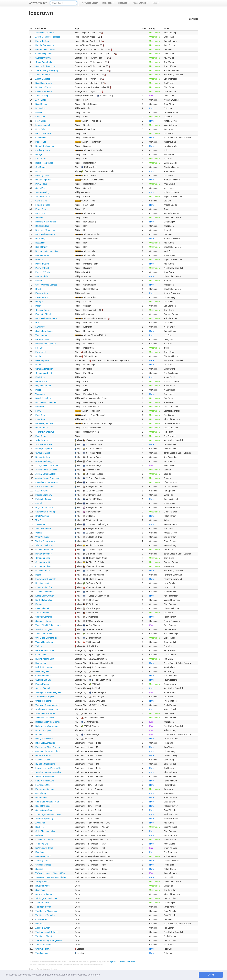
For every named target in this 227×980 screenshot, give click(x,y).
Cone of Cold (41, 201)
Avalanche (40, 823)
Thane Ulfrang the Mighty (47, 70)
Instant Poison (42, 297)
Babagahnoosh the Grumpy (48, 722)
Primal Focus (41, 184)
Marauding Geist (43, 671)
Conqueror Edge (43, 558)
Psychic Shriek (42, 276)
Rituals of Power (43, 886)
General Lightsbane (44, 54)
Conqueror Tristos (44, 566)
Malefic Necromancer (45, 667)
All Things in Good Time (46, 898)
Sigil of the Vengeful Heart (47, 802)
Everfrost (40, 924)
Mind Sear (40, 260)
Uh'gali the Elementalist (46, 638)
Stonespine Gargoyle (45, 697)
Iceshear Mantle (43, 760)
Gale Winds (41, 138)
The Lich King (42, 96)
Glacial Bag (41, 793)
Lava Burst (40, 327)
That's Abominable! (44, 945)
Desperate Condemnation (47, 251)
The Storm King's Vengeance (49, 940)
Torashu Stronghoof (44, 629)
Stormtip (39, 869)
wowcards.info (38, 3)
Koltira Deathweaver (45, 596)
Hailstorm (40, 835)
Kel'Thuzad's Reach (44, 848)
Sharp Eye (40, 188)
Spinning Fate (42, 861)
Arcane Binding (42, 192)
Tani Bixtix (40, 520)
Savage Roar (41, 159)
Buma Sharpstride (44, 554)
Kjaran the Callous (44, 91)
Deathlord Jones (43, 571)
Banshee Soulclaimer (45, 650)
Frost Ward (40, 213)
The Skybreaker (43, 953)
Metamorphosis (42, 360)
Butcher (39, 281)
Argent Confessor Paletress (48, 37)
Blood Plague (41, 104)
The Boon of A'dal (43, 907)
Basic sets (108, 3)
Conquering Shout (44, 373)
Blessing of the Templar (46, 222)
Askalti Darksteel (43, 79)
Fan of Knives (42, 293)
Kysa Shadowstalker (45, 487)
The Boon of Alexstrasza (46, 911)
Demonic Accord (43, 339)
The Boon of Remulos (45, 915)
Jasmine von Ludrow (45, 592)
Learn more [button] (94, 975)
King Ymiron (41, 663)
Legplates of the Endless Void (49, 768)
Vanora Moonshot (43, 529)
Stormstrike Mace (43, 865)
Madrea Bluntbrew (44, 495)
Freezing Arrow (42, 176)
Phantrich (40, 503)
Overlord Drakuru (43, 680)
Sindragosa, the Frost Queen (48, 692)
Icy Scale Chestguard (45, 764)
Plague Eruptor (42, 684)
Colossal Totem (42, 310)
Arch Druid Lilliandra (45, 33)
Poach (38, 306)
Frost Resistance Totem (46, 318)
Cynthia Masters (43, 453)
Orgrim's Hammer (43, 949)
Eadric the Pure (42, 41)
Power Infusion (42, 264)
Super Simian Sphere (45, 810)
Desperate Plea (42, 255)
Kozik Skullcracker (44, 600)
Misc (156, 3)
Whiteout (39, 218)
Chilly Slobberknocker (45, 831)
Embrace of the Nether (46, 344)
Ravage (39, 154)
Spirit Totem (41, 890)
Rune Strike (41, 129)
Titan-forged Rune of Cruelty (48, 814)
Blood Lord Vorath (44, 83)
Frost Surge (41, 415)
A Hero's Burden (43, 928)
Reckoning (40, 239)
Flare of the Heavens (45, 781)
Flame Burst (41, 209)
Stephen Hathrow (43, 621)
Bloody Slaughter (43, 398)
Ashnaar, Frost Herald (45, 444)
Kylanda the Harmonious (47, 482)
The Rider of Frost (44, 936)
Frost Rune (40, 117)
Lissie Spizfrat (42, 491)
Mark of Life (41, 142)
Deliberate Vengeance (45, 230)
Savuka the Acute (43, 613)
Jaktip (38, 356)
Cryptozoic (113, 962)
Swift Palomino (42, 516)
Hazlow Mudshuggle (45, 461)
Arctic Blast (41, 100)
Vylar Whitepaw (42, 537)
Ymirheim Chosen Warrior (47, 705)
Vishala (39, 533)
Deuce (38, 171)
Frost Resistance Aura (45, 234)
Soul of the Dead (43, 806)
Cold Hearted (41, 919)
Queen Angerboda (44, 62)
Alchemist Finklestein (45, 718)
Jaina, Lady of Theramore (47, 466)
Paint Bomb (41, 436)
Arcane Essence (43, 197)
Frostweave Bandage (45, 789)
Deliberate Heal (42, 226)
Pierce (38, 390)
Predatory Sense (43, 150)
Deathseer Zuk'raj (43, 87)
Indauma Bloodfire (44, 587)
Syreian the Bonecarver (46, 66)
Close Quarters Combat (46, 285)
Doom (38, 575)
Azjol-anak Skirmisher (45, 713)
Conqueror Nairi (43, 562)
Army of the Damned (45, 894)
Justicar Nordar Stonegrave (48, 478)
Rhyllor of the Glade (44, 508)
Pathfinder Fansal (43, 499)
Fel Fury (39, 348)
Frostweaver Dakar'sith (46, 579)
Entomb (39, 112)
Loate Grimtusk (42, 608)
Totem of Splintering (44, 819)
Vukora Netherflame (44, 642)
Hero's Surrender (43, 756)
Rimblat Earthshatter (45, 45)
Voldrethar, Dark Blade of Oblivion (51, 877)
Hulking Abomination (45, 659)
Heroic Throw (41, 381)
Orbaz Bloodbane (43, 676)
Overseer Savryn (43, 58)
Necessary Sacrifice (44, 423)
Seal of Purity (41, 247)
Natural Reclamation (45, 146)
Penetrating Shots (44, 180)
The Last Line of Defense (47, 932)
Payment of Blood (44, 386)
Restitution (40, 243)
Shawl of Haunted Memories (48, 772)
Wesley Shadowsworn (45, 541)
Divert (38, 289)
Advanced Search (90, 3)
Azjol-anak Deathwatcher (47, 709)
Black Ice (40, 827)
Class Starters (141, 3)
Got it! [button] (211, 975)
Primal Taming (42, 428)
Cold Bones (41, 167)
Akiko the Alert (42, 440)
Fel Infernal (41, 352)
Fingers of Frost (43, 205)
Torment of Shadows (45, 432)
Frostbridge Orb (43, 785)
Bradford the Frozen (45, 550)
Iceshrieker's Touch (44, 840)
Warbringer (40, 394)
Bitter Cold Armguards (45, 743)
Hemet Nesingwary (44, 730)
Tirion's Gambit (42, 903)
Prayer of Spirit (42, 268)
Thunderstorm (42, 335)
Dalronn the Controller (45, 49)
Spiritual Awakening (44, 331)
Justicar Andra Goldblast (46, 470)
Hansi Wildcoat (42, 583)
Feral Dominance (43, 133)
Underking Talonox (44, 701)
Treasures (123, 3)
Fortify (38, 411)
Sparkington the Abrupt (46, 512)
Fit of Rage (40, 377)
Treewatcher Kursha (45, 634)
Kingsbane (40, 852)
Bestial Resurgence (44, 163)
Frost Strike (41, 121)
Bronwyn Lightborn (44, 449)
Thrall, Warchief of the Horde (48, 625)
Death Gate (41, 108)
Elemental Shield (43, 314)
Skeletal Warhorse (44, 617)
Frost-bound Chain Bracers (48, 747)
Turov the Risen (43, 75)
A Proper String (42, 882)
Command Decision (44, 369)
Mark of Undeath (43, 125)
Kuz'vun (39, 604)
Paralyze (39, 302)
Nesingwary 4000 (43, 856)
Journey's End (42, 844)
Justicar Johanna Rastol (46, 474)
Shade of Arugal (43, 688)
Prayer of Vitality (43, 272)
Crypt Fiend (41, 655)
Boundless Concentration (47, 402)
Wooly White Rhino (44, 739)
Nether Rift (40, 365)
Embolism (40, 407)
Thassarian (40, 524)
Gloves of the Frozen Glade (48, 751)
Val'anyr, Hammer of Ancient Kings (51, 873)
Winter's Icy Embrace (45, 777)
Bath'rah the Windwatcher (47, 726)
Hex (37, 323)
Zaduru (39, 646)
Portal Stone (41, 798)
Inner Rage (40, 419)
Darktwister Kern (43, 457)
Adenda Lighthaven (44, 545)
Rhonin (39, 734)
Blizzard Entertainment (127, 962)
